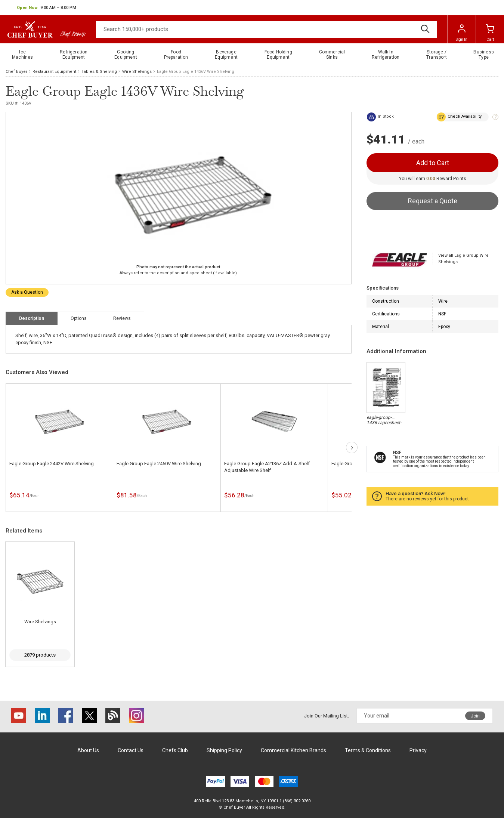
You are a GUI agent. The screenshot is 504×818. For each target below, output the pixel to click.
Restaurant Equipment (54, 72)
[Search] (267, 29)
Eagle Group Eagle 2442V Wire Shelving (52, 464)
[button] (47, 8)
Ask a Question (27, 292)
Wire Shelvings (137, 72)
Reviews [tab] (122, 318)
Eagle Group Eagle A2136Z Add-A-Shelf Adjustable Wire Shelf (267, 467)
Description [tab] (32, 318)
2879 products (40, 655)
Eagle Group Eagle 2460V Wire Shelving (159, 464)
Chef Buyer (16, 72)
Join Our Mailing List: (327, 716)
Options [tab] (79, 318)
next (352, 447)
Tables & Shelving (99, 72)
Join (475, 716)
